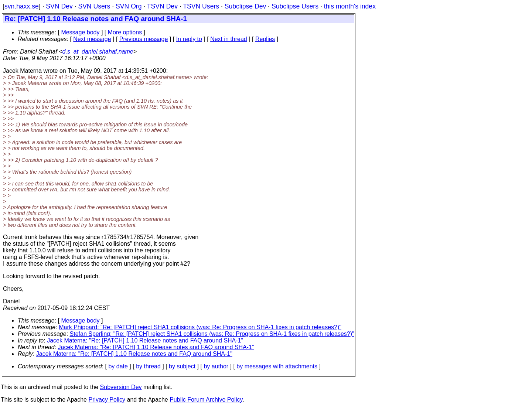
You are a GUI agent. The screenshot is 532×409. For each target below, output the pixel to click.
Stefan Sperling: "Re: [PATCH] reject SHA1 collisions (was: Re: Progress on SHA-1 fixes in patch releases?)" (212, 334)
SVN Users (94, 6)
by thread (148, 366)
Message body (80, 32)
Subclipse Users (295, 6)
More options (125, 32)
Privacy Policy (107, 400)
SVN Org (129, 6)
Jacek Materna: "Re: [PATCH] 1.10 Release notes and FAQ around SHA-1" (145, 340)
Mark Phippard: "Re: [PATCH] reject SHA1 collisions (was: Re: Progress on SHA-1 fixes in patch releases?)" (200, 327)
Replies (265, 39)
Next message (92, 39)
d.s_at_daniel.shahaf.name (98, 52)
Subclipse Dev (245, 6)
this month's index (350, 6)
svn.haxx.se (22, 6)
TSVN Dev (162, 6)
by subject (182, 366)
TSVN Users (201, 6)
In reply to (189, 39)
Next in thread (229, 39)
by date (118, 366)
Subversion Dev (121, 387)
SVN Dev (59, 6)
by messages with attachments (277, 366)
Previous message (144, 39)
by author (216, 366)
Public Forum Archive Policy (206, 400)
